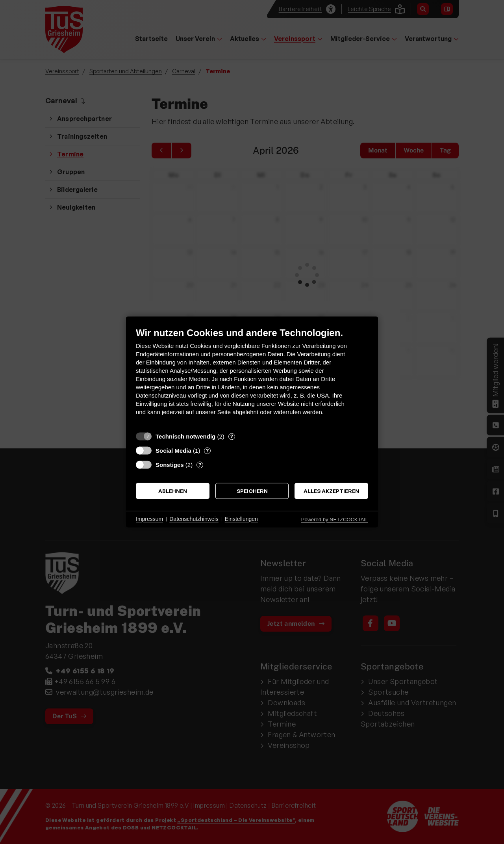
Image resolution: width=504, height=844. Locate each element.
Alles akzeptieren (331, 491)
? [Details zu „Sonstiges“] (200, 465)
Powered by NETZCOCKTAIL (335, 520)
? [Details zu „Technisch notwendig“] (232, 436)
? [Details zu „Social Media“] (207, 450)
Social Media (173, 451)
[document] (252, 377)
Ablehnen (173, 491)
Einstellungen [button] (241, 519)
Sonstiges (170, 465)
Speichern (252, 491)
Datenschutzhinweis (194, 519)
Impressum (149, 519)
